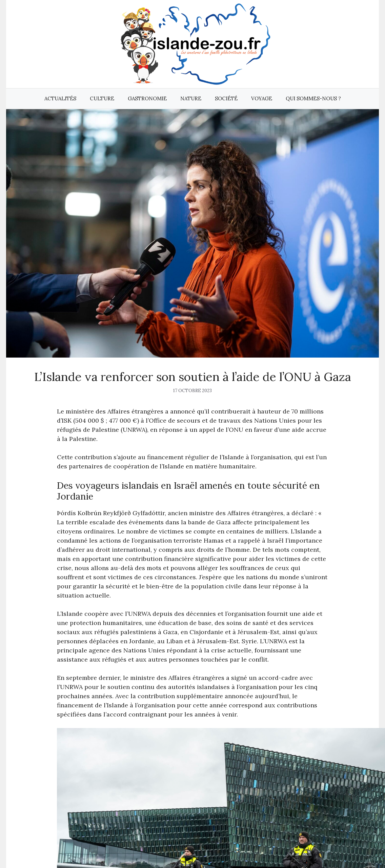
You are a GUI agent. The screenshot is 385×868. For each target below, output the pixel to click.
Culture (102, 98)
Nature (191, 98)
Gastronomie (147, 98)
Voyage (262, 98)
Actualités (60, 98)
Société (226, 98)
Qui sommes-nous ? (313, 98)
